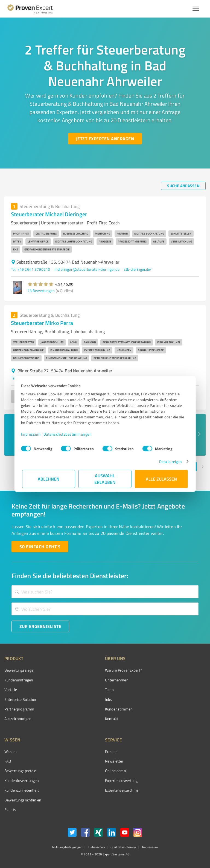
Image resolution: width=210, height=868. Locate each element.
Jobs (109, 699)
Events (10, 810)
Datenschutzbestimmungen (69, 434)
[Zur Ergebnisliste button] (40, 626)
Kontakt (112, 719)
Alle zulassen (161, 479)
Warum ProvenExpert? (123, 670)
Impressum (32, 434)
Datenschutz (96, 847)
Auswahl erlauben (105, 479)
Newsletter (114, 761)
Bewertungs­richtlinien (23, 800)
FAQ (8, 761)
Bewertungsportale (20, 771)
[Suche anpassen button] (183, 186)
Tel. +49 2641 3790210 (30, 269)
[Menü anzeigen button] (196, 9)
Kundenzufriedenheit (22, 790)
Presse (111, 751)
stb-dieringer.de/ (138, 269)
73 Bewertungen (41, 291)
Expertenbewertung (121, 780)
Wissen (11, 751)
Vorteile (11, 689)
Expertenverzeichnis (122, 790)
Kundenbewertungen (22, 780)
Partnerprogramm (19, 709)
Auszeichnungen (18, 719)
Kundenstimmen (119, 709)
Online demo (115, 771)
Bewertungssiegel (19, 670)
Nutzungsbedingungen (67, 847)
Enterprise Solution (20, 699)
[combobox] (105, 592)
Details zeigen (169, 462)
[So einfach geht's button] (40, 547)
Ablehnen (49, 479)
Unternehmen (117, 680)
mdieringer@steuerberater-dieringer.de (87, 269)
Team (110, 689)
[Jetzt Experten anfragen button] (105, 139)
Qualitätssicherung (123, 847)
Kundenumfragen (19, 680)
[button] (41, 284)
